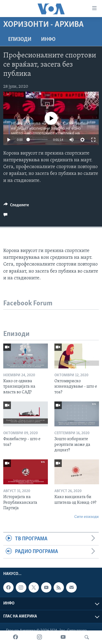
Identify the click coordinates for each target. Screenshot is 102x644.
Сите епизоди (86, 517)
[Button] (16, 206)
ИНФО (48, 40)
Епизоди (20, 40)
